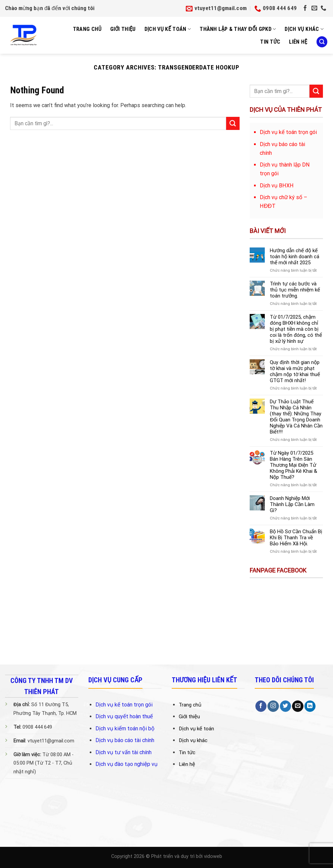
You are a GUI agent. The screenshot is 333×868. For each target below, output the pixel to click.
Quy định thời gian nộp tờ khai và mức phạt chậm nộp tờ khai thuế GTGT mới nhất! (295, 371)
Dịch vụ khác (304, 29)
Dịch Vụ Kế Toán (168, 29)
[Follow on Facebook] (305, 8)
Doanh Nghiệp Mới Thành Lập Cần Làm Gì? (292, 504)
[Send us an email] (314, 8)
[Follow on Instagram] (273, 706)
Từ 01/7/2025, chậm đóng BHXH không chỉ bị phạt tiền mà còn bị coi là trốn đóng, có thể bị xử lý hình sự (296, 329)
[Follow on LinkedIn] (310, 706)
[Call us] (323, 8)
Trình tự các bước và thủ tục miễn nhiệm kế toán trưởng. (295, 290)
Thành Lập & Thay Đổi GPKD (238, 29)
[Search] (322, 42)
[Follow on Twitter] (285, 706)
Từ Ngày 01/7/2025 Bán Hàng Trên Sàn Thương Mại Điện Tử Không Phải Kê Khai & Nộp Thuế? (294, 465)
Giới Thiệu (123, 29)
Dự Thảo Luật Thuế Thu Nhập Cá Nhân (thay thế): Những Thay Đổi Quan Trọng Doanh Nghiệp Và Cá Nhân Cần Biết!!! (296, 417)
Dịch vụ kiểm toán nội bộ (125, 728)
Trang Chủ (87, 29)
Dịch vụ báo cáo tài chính (125, 740)
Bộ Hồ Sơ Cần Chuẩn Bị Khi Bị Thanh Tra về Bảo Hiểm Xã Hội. (296, 538)
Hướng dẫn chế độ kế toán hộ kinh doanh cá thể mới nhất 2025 (295, 257)
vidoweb (213, 856)
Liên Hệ (298, 42)
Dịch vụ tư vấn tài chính (123, 752)
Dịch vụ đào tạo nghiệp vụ (127, 764)
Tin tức (270, 42)
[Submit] (233, 124)
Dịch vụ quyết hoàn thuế (124, 716)
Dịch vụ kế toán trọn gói (124, 705)
